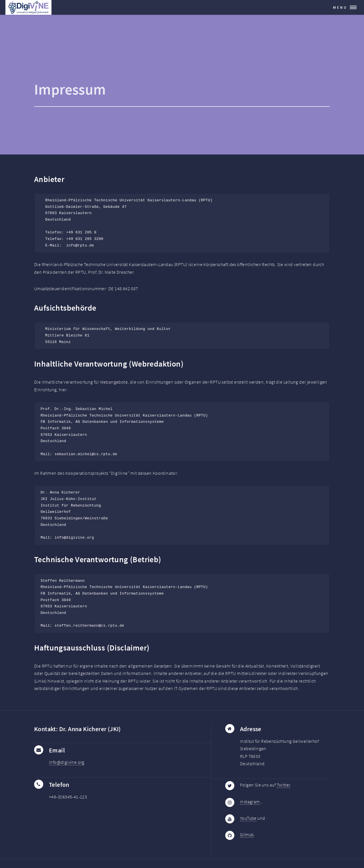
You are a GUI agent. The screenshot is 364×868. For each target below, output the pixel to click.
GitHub (247, 834)
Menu (340, 7)
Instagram (250, 802)
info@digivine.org (67, 762)
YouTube (248, 818)
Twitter (283, 785)
